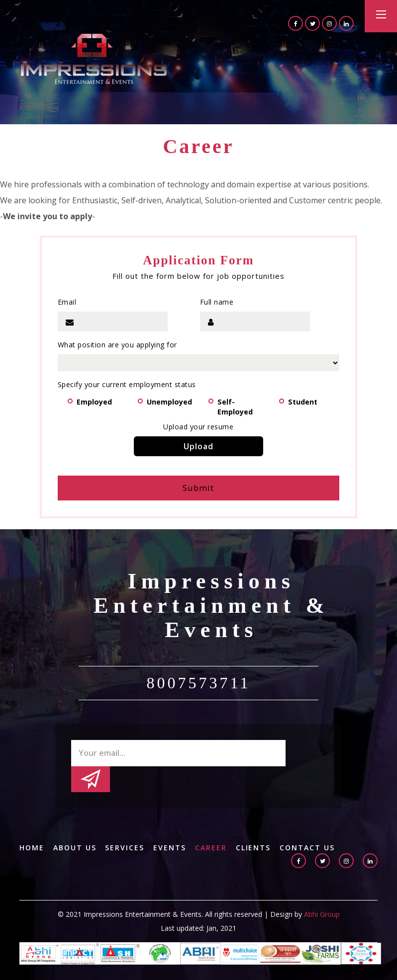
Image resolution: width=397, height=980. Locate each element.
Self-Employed (238, 403)
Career (211, 823)
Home (32, 823)
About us (75, 823)
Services (125, 823)
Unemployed (172, 402)
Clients (254, 823)
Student (305, 402)
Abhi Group (322, 889)
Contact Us (308, 823)
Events (170, 823)
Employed (97, 402)
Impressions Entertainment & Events (212, 607)
